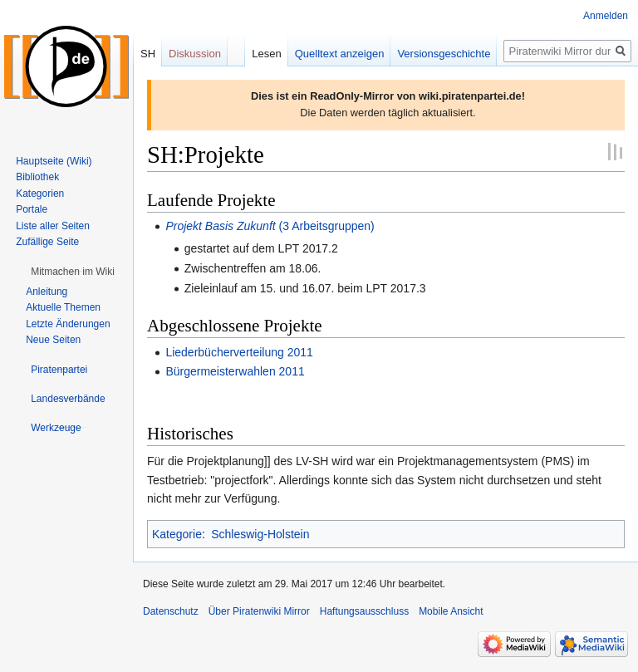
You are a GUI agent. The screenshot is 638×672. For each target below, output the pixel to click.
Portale (32, 209)
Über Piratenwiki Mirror (259, 611)
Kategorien (40, 194)
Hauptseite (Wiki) (54, 161)
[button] (73, 272)
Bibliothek (37, 177)
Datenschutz (171, 611)
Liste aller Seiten (53, 226)
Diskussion (195, 54)
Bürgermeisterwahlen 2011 (235, 371)
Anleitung (47, 292)
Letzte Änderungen (68, 324)
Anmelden (606, 16)
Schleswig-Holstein (260, 534)
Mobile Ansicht (451, 611)
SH (148, 54)
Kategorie (177, 534)
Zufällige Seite (47, 242)
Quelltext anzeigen (340, 54)
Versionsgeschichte (444, 54)
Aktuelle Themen (63, 307)
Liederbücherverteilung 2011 (239, 352)
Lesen (266, 54)
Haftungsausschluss (364, 611)
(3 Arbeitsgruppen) (270, 226)
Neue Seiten (53, 340)
